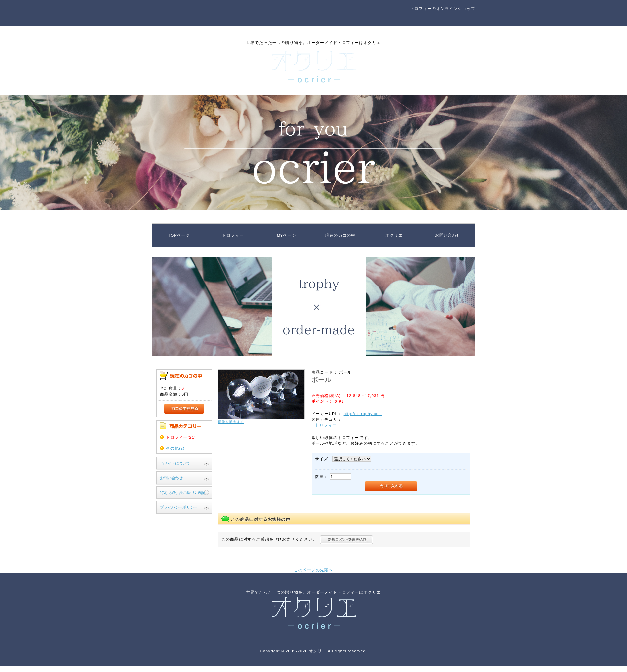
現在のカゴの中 (340, 235)
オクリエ (394, 235)
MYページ (287, 235)
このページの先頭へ (313, 570)
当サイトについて (175, 463)
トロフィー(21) (181, 437)
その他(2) (175, 448)
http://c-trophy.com (363, 413)
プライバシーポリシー (179, 507)
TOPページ (179, 235)
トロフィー (233, 235)
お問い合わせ (448, 235)
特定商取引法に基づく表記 (183, 493)
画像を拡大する (231, 422)
